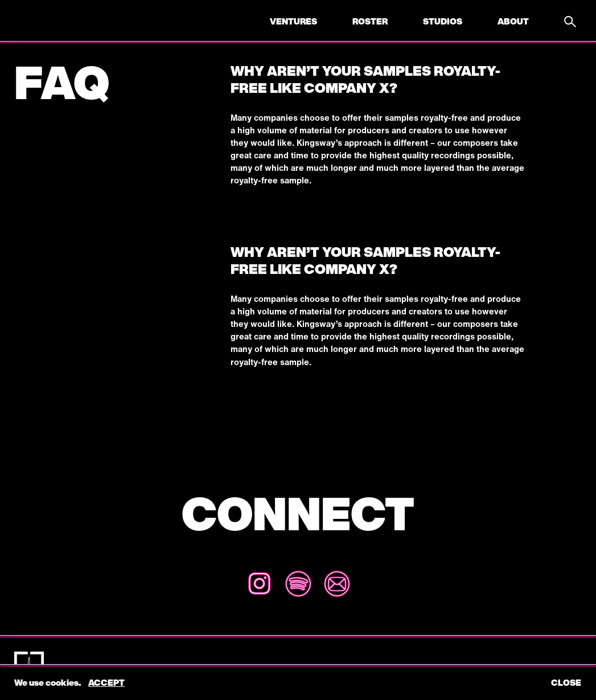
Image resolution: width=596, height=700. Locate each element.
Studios (443, 21)
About (513, 21)
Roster (370, 21)
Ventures (293, 21)
